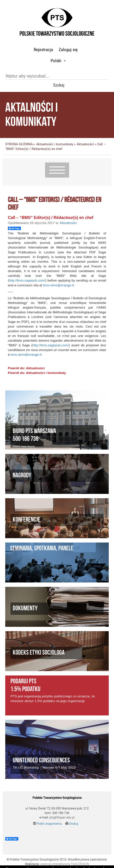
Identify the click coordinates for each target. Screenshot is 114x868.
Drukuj (72, 824)
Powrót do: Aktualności (26, 368)
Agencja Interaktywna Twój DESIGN (65, 864)
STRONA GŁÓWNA (19, 144)
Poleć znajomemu (47, 824)
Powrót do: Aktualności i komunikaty (37, 373)
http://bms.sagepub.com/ (27, 280)
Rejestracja (43, 50)
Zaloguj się (68, 50)
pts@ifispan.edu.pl (62, 817)
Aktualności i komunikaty (55, 144)
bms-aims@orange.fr (59, 285)
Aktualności (85, 144)
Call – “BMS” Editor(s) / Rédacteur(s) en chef (51, 218)
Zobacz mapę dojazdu (24, 446)
